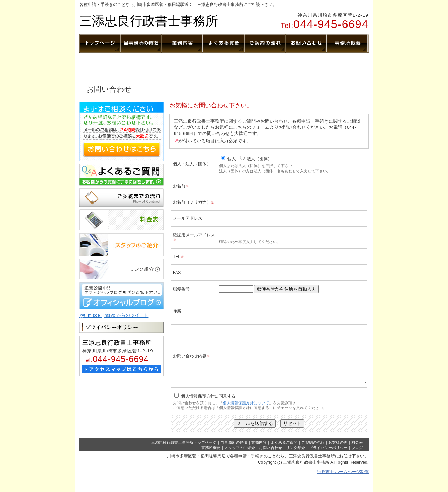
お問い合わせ (271, 461)
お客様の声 (338, 456)
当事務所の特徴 (234, 456)
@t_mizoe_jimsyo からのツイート (114, 315)
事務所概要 (211, 461)
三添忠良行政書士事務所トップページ (184, 456)
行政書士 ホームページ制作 (343, 485)
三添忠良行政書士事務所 (149, 21)
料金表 (357, 456)
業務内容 (259, 456)
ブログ (357, 461)
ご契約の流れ (313, 456)
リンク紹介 (296, 461)
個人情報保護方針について (246, 416)
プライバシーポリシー (328, 461)
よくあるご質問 (284, 456)
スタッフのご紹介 (240, 461)
